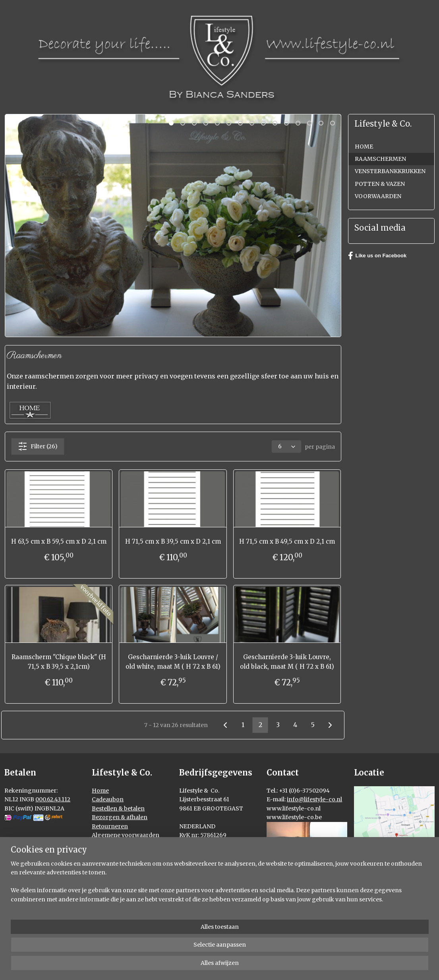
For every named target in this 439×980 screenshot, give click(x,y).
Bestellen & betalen (118, 808)
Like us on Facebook (377, 256)
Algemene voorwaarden (126, 835)
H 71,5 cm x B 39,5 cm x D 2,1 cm (173, 541)
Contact (103, 853)
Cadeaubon (108, 799)
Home (100, 791)
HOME (364, 147)
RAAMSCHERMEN (380, 159)
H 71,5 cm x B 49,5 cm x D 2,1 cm (287, 541)
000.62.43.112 (53, 799)
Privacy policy (111, 844)
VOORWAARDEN (378, 196)
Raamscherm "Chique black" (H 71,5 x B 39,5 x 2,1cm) (58, 662)
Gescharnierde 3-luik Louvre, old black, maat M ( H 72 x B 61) (287, 662)
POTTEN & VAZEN (380, 184)
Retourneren (110, 826)
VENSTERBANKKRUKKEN (390, 171)
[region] (167, 949)
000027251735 (198, 853)
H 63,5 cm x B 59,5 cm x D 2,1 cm (58, 541)
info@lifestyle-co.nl (314, 799)
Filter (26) (37, 446)
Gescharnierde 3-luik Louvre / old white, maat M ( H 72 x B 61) (173, 662)
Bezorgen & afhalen (120, 817)
